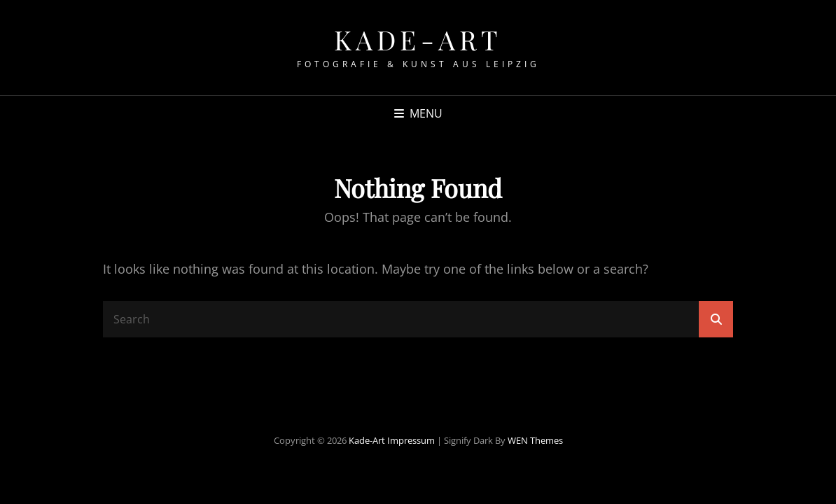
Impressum (411, 440)
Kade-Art (418, 40)
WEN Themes (535, 440)
